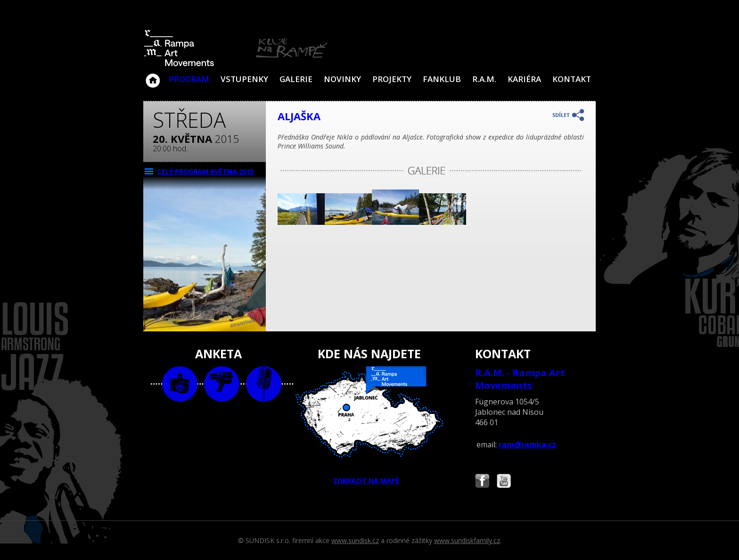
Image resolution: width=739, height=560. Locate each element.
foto (180, 384)
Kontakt (572, 79)
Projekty (392, 79)
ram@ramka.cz (527, 445)
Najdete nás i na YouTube (504, 482)
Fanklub (442, 79)
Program (189, 79)
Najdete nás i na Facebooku (482, 482)
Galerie (296, 79)
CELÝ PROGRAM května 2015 (206, 171)
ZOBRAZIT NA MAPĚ (369, 426)
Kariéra (524, 79)
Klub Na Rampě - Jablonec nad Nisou (153, 76)
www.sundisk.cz (355, 540)
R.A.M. (484, 79)
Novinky (342, 79)
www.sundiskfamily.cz (467, 540)
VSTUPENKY (244, 79)
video (222, 384)
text (264, 384)
